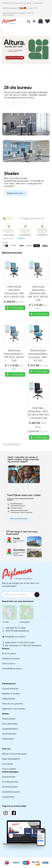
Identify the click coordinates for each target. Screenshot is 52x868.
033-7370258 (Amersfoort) (16, 631)
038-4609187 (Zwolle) (14, 628)
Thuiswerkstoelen (10, 724)
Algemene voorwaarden (14, 709)
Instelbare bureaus (11, 658)
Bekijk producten (15, 193)
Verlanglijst (47, 21)
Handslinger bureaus (12, 668)
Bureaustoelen (9, 719)
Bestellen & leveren (11, 694)
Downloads (7, 764)
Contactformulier (10, 689)
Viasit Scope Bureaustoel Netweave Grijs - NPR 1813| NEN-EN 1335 (38, 293)
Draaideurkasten (10, 787)
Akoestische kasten (11, 792)
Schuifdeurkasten (10, 782)
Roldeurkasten (9, 777)
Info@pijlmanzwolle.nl (14, 637)
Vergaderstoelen (10, 729)
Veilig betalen (9, 699)
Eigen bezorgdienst (11, 759)
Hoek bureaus (9, 663)
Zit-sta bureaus (9, 653)
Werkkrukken (8, 739)
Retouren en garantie (13, 704)
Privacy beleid (9, 769)
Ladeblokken (8, 797)
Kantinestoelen (9, 734)
